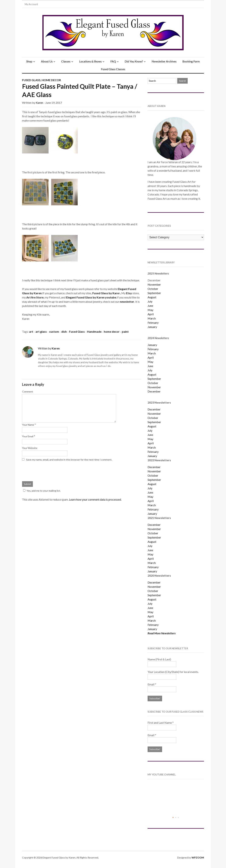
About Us (47, 61)
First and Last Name (161, 723)
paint (125, 332)
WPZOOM (198, 858)
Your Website (30, 448)
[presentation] (49, 471)
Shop (29, 61)
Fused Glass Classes (113, 69)
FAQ (113, 61)
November (154, 284)
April (151, 314)
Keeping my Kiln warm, (36, 314)
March (152, 318)
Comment (28, 391)
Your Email (28, 436)
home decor (112, 332)
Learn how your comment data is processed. (95, 499)
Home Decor (51, 80)
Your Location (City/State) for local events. (173, 672)
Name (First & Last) (159, 659)
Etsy (129, 293)
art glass (41, 332)
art (31, 332)
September (154, 293)
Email (152, 684)
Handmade (94, 332)
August (152, 297)
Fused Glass (31, 80)
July (150, 301)
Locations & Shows (90, 61)
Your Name (28, 425)
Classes (66, 61)
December (154, 391)
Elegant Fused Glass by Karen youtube (91, 297)
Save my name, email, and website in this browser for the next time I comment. (69, 460)
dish (64, 332)
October (153, 289)
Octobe (152, 475)
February (153, 323)
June (150, 306)
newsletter (127, 302)
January (152, 327)
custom (54, 332)
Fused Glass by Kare (106, 293)
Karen (39, 103)
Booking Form (191, 61)
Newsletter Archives (164, 61)
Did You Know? (134, 61)
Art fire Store (35, 297)
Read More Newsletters (162, 633)
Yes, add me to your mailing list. (41, 491)
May (150, 310)
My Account (31, 4)
